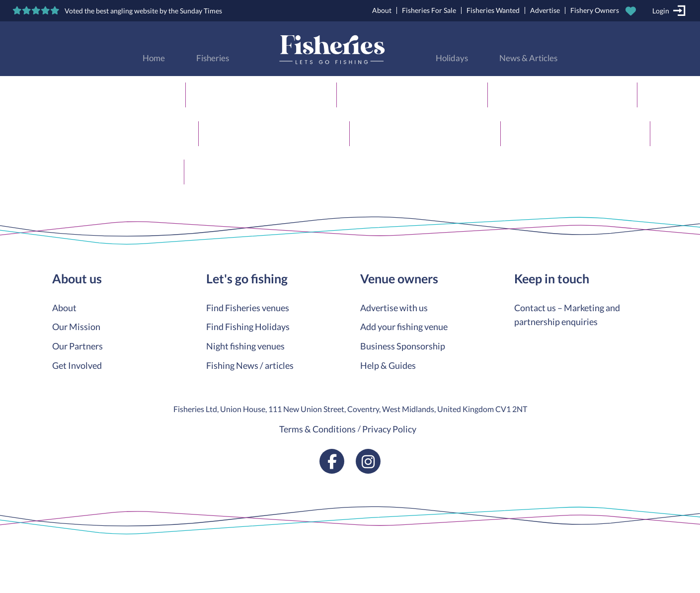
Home (154, 58)
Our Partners (78, 346)
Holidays (452, 58)
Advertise (545, 10)
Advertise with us (394, 308)
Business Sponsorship (403, 346)
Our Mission (76, 327)
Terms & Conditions (317, 429)
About (382, 10)
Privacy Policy (389, 429)
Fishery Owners (595, 10)
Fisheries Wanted (493, 10)
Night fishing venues (245, 346)
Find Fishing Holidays (248, 327)
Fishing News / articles (250, 365)
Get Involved (77, 365)
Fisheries (213, 58)
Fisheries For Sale (429, 10)
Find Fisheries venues (248, 308)
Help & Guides (388, 365)
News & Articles (528, 58)
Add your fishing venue (404, 327)
